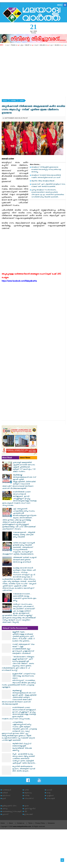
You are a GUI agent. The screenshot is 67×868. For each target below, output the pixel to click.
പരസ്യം (5, 809)
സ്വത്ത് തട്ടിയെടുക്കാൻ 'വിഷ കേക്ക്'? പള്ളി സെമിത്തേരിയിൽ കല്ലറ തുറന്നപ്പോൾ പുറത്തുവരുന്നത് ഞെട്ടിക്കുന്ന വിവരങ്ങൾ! (23, 649)
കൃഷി (4, 799)
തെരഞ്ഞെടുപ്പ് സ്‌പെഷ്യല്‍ (12, 812)
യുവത (26, 806)
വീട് (26, 812)
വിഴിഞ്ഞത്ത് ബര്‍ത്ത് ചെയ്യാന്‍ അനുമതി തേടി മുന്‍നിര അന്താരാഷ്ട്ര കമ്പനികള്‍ (25, 560)
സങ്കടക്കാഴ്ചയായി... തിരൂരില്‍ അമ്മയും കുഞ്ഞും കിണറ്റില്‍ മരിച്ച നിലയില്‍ (24, 535)
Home (3, 823)
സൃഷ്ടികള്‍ (50, 796)
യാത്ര (48, 793)
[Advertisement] (22, 70)
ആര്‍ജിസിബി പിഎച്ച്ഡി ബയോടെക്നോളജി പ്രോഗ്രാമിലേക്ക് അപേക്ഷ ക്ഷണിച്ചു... (22, 747)
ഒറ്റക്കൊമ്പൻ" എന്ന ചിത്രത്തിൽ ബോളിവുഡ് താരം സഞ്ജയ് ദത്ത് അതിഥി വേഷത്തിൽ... (48, 186)
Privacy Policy (40, 823)
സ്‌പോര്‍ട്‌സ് (29, 799)
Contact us (20, 823)
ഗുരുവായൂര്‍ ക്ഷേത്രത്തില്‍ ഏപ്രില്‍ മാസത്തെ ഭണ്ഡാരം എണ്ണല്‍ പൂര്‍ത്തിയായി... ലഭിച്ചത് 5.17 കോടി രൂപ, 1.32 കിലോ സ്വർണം (24, 467)
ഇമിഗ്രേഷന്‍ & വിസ (9, 806)
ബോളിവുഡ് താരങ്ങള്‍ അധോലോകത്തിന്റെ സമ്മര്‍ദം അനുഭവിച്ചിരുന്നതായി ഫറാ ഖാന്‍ (46, 177)
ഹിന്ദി (21, 101)
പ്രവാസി (5, 815)
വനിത (26, 790)
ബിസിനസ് (6, 796)
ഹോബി (49, 790)
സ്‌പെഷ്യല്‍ (51, 799)
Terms (30, 823)
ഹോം (5, 101)
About (11, 823)
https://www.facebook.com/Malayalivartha (19, 281)
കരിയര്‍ (5, 793)
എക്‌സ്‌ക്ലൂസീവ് (30, 809)
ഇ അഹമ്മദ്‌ (28, 815)
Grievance (51, 823)
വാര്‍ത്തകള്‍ (7, 790)
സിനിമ (13, 101)
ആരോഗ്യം (28, 793)
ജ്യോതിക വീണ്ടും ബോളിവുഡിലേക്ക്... (43, 181)
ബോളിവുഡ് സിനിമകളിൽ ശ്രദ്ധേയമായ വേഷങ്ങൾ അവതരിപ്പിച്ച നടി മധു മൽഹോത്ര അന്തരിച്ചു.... (46, 170)
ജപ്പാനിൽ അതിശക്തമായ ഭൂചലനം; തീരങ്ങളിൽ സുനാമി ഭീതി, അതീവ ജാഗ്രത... (24, 769)
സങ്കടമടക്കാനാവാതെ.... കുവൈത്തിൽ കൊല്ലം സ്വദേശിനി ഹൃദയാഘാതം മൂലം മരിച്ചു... (25, 598)
